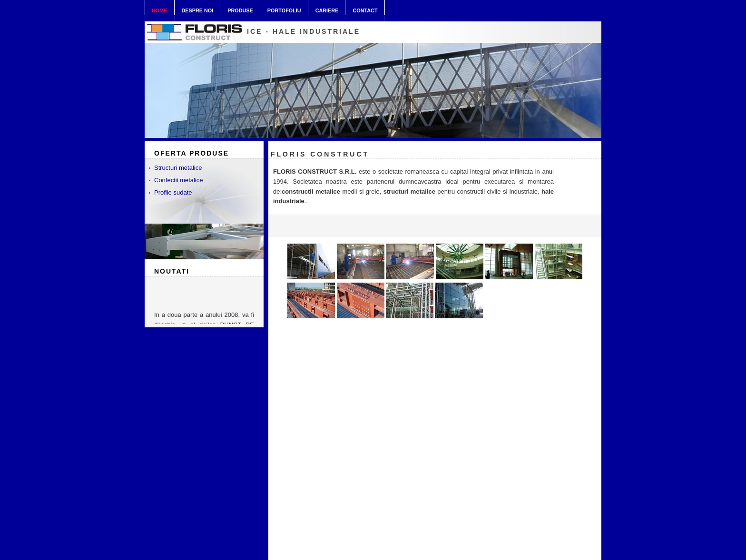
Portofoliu (284, 9)
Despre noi (198, 9)
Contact (365, 9)
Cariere (327, 9)
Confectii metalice (179, 180)
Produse (240, 9)
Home (160, 10)
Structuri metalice (178, 168)
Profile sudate (173, 192)
